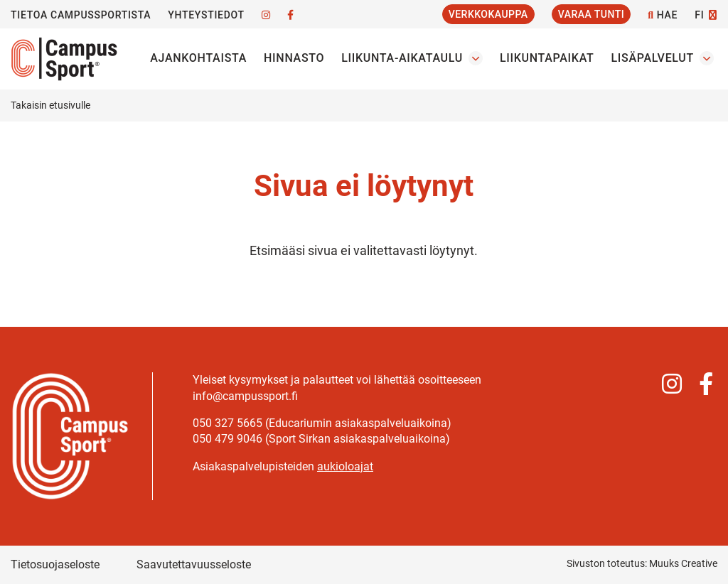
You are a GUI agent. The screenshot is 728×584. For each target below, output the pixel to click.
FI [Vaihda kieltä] (699, 15)
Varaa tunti (591, 14)
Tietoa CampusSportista (81, 15)
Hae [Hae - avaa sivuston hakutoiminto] (663, 15)
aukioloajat (345, 466)
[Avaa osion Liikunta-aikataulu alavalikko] (476, 58)
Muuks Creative (683, 563)
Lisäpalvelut (652, 58)
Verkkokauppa (488, 14)
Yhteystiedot (206, 15)
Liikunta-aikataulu (402, 58)
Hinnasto (294, 58)
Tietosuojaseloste (55, 564)
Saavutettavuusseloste (194, 564)
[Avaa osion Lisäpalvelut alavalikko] (707, 58)
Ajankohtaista (198, 58)
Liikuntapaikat (547, 58)
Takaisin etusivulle (50, 105)
